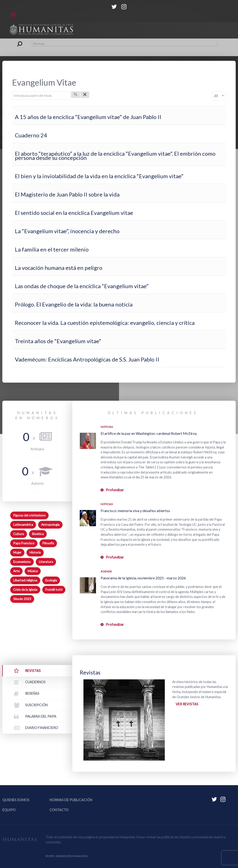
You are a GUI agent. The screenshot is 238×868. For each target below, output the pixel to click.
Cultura (19, 534)
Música (33, 571)
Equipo (9, 810)
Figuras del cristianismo (29, 515)
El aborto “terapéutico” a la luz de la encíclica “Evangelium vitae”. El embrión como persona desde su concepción (115, 156)
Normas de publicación (71, 800)
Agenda (106, 571)
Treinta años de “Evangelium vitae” (58, 341)
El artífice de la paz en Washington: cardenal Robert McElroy (149, 433)
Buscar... (21, 41)
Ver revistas (187, 704)
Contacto (59, 810)
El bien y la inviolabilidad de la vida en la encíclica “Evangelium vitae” (99, 176)
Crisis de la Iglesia (25, 590)
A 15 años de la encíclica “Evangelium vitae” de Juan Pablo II (88, 117)
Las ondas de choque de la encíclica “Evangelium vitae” (82, 286)
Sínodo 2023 (22, 599)
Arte (16, 571)
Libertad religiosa (25, 580)
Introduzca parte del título (12, 92)
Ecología (51, 580)
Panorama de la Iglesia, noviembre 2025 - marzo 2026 (143, 578)
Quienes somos (16, 800)
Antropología (50, 525)
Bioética (38, 534)
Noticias (107, 427)
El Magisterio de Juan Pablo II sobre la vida (67, 194)
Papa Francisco (24, 543)
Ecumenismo (22, 562)
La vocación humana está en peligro (59, 268)
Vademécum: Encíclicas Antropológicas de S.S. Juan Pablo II (87, 359)
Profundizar (115, 490)
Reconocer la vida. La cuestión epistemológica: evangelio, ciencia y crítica (105, 323)
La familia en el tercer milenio (52, 249)
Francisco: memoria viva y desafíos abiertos (135, 511)
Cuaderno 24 (31, 135)
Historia (35, 552)
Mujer (17, 552)
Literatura (46, 562)
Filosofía (48, 543)
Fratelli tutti (54, 590)
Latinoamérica (23, 525)
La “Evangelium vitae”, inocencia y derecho (67, 231)
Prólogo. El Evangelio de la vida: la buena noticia (74, 304)
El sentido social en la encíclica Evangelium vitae (74, 213)
